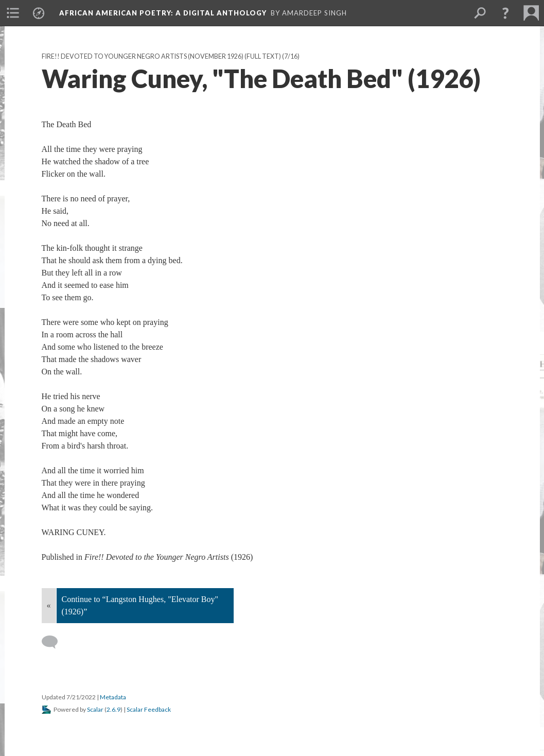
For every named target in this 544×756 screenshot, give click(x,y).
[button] (505, 13)
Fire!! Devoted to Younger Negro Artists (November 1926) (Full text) (161, 56)
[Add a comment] (54, 642)
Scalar (95, 709)
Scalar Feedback (149, 709)
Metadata (113, 697)
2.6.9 (113, 709)
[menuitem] (13, 13)
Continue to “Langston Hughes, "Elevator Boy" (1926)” (140, 605)
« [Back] (49, 605)
